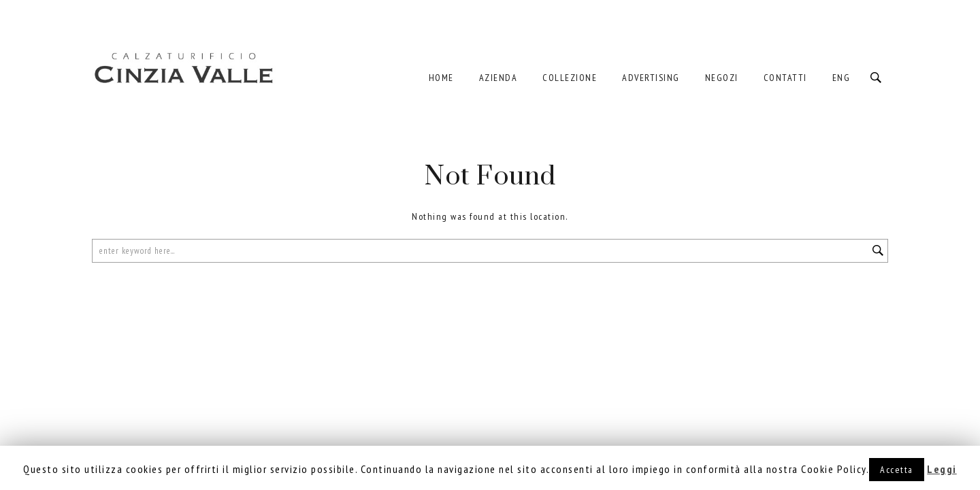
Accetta (897, 470)
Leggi (942, 469)
